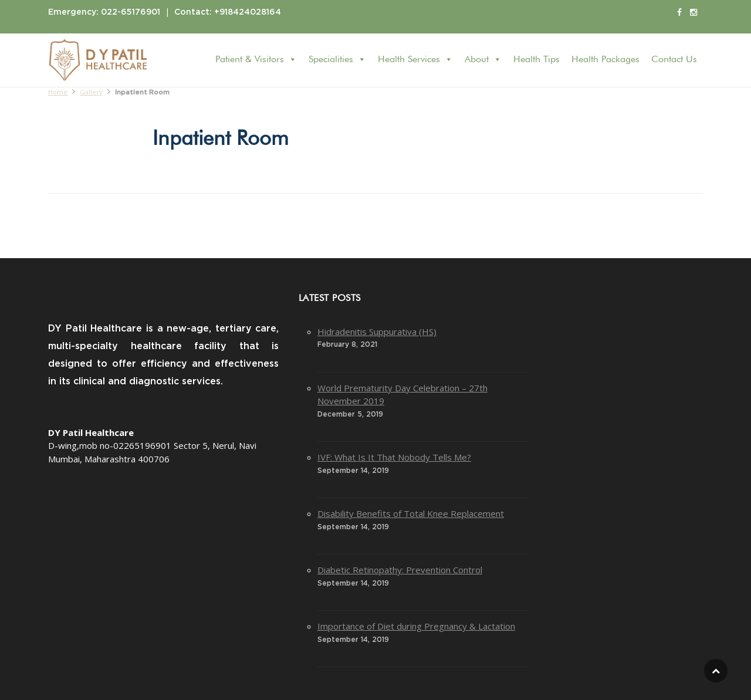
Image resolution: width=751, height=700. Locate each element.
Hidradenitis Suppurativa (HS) (377, 332)
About (483, 60)
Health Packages (605, 60)
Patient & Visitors (256, 60)
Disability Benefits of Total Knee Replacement (411, 513)
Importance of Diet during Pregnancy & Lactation (416, 626)
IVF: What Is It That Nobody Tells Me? (394, 457)
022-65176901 (131, 12)
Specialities (337, 60)
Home (58, 92)
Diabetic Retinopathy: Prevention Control (400, 570)
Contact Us (674, 60)
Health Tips (537, 60)
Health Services (415, 60)
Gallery (91, 92)
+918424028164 (248, 12)
